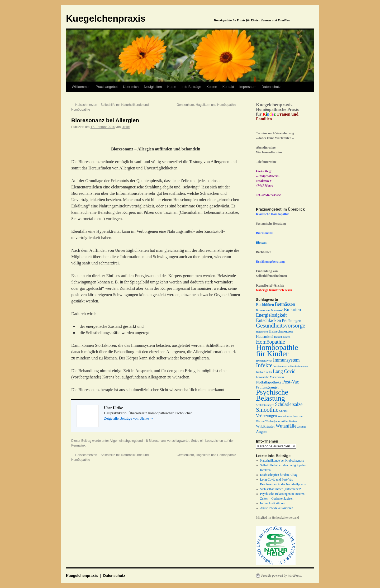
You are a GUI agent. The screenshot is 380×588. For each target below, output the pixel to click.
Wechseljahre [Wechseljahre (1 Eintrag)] (273, 421)
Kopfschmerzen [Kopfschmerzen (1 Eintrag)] (299, 366)
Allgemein (117, 441)
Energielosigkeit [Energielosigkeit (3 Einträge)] (271, 315)
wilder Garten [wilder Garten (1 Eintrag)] (289, 421)
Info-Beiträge (191, 87)
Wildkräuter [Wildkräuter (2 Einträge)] (265, 426)
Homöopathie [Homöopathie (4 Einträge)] (270, 342)
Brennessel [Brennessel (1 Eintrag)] (277, 310)
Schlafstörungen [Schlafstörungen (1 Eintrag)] (265, 405)
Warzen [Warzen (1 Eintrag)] (260, 421)
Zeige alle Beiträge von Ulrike (129, 418)
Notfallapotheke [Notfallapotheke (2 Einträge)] (269, 382)
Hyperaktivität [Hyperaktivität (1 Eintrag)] (264, 361)
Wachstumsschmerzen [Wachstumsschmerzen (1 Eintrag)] (290, 416)
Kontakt (228, 87)
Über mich (131, 87)
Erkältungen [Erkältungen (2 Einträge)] (291, 321)
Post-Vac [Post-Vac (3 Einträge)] (290, 382)
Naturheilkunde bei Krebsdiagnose (282, 461)
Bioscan (261, 243)
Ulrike (126, 127)
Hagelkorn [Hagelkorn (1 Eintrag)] (262, 332)
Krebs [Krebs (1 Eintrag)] (259, 372)
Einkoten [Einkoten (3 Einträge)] (292, 310)
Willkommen (81, 87)
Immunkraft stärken (273, 503)
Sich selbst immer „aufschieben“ (281, 489)
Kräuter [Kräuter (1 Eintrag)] (268, 372)
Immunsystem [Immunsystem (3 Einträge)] (286, 360)
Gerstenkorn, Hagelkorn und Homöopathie (208, 105)
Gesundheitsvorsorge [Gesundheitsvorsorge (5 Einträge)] (281, 326)
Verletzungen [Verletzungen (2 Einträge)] (266, 416)
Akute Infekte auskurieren (277, 508)
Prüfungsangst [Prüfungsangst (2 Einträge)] (267, 387)
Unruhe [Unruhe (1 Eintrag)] (283, 411)
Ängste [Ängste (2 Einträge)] (262, 431)
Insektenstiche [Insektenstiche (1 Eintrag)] (281, 366)
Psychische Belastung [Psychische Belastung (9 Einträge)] (272, 395)
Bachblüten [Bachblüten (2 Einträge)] (265, 305)
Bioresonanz (158, 441)
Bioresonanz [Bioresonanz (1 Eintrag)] (263, 310)
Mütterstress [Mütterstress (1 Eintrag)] (277, 377)
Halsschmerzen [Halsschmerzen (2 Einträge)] (281, 331)
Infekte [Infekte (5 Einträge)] (264, 365)
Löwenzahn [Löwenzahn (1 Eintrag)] (263, 377)
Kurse (172, 87)
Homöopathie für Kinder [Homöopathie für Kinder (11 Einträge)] (277, 350)
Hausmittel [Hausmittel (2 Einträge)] (265, 336)
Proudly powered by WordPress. (282, 576)
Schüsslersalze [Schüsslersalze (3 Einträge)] (289, 404)
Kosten (212, 87)
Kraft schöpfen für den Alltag (279, 475)
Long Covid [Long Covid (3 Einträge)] (284, 371)
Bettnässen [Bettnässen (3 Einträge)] (285, 304)
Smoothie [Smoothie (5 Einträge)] (267, 410)
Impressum (248, 87)
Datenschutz (271, 87)
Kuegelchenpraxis (106, 18)
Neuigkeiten (153, 87)
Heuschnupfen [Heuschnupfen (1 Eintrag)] (282, 337)
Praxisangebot (107, 87)
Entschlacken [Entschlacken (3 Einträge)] (269, 320)
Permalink (78, 445)
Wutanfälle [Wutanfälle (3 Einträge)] (286, 426)
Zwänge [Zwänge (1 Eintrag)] (302, 427)
